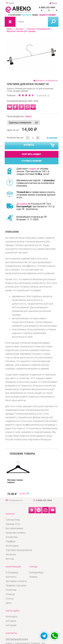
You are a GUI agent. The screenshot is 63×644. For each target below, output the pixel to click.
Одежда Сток (13, 524)
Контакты (27, 15)
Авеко (10, 29)
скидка (33, 169)
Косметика (12, 537)
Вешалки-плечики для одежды (21, 31)
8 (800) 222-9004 (47, 8)
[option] (32, 55)
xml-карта (11, 621)
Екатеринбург (37, 572)
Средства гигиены (16, 533)
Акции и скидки (47, 15)
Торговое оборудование (39, 29)
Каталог (20, 29)
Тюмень (33, 577)
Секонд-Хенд (13, 520)
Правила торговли (16, 586)
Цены (9, 603)
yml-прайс (11, 625)
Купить (39, 146)
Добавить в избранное (47, 81)
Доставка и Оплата (16, 581)
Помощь (10, 594)
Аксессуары (12, 546)
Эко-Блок (11, 554)
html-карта (12, 617)
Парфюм (10, 541)
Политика (11, 590)
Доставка (22, 204)
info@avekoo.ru (16, 500)
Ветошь (10, 559)
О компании (15, 15)
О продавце (12, 572)
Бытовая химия (14, 528)
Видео (35, 15)
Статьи (10, 599)
